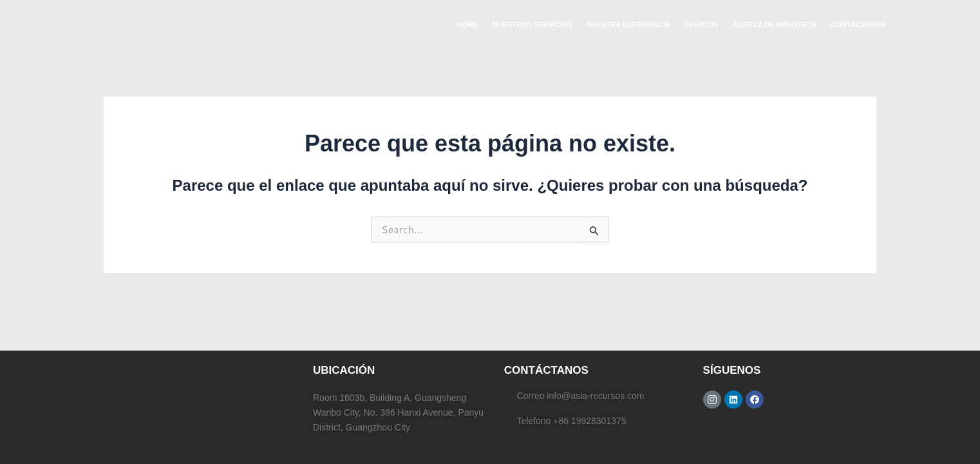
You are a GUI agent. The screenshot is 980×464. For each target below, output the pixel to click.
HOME (468, 24)
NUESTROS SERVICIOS (532, 24)
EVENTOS (701, 24)
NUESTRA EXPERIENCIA (628, 24)
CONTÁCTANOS (859, 24)
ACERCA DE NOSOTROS (775, 24)
